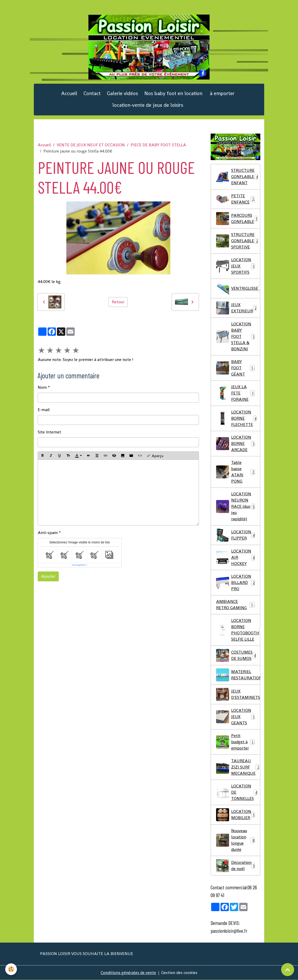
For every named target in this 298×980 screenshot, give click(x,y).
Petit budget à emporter (236, 742)
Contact (92, 93)
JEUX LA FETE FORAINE (236, 393)
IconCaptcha (78, 565)
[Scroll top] (288, 970)
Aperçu (155, 456)
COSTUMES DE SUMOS (236, 655)
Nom (42, 387)
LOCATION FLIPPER (236, 535)
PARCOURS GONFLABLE (238, 219)
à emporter (222, 93)
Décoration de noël (236, 866)
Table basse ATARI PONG (236, 472)
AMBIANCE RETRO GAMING (236, 605)
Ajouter (48, 576)
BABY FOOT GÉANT (236, 368)
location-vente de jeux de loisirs (148, 105)
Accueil (69, 93)
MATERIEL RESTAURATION (238, 675)
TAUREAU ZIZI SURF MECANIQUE (238, 767)
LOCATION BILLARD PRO (236, 583)
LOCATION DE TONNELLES (237, 792)
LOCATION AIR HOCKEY (236, 557)
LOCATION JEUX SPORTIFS (236, 266)
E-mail (44, 410)
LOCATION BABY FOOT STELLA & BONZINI (236, 336)
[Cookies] (11, 969)
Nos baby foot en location (173, 93)
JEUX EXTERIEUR (237, 308)
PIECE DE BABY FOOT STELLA (158, 145)
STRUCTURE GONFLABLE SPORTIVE (238, 241)
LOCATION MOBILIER (236, 815)
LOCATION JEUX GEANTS (236, 717)
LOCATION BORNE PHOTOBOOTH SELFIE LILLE (238, 630)
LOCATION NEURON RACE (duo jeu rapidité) (236, 506)
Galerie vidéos (122, 93)
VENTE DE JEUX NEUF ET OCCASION (91, 145)
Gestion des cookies (179, 973)
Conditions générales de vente (128, 973)
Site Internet (49, 432)
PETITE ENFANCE (236, 199)
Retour (118, 302)
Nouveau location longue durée (236, 840)
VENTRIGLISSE (238, 288)
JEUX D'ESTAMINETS (238, 694)
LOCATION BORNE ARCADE (236, 443)
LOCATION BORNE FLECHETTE (237, 418)
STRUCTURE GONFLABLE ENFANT (238, 177)
